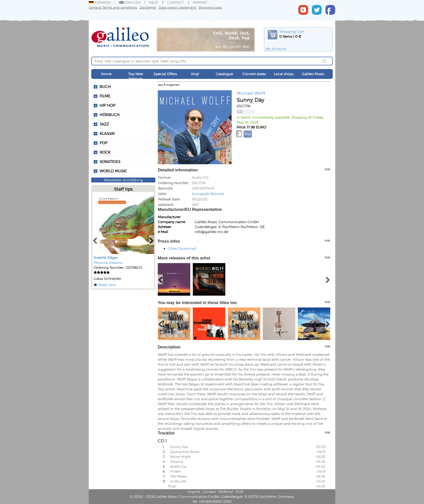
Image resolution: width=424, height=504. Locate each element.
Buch (105, 87)
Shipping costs (210, 7)
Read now (107, 285)
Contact (175, 2)
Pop (104, 143)
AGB (239, 492)
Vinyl (195, 74)
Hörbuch (110, 115)
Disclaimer (148, 7)
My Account (276, 49)
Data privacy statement (177, 7)
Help (153, 2)
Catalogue (224, 74)
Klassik (107, 133)
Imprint (200, 2)
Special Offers (165, 74)
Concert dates (254, 74)
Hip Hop (107, 105)
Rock (105, 152)
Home (106, 74)
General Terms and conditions (113, 7)
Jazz (104, 124)
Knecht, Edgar (106, 258)
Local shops (284, 74)
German (100, 2)
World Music (113, 171)
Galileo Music (313, 74)
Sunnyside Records (208, 194)
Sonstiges (110, 162)
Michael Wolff (251, 93)
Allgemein (173, 85)
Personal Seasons (108, 262)
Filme (105, 96)
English (130, 2)
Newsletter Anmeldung (123, 180)
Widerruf (226, 492)
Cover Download (182, 248)
